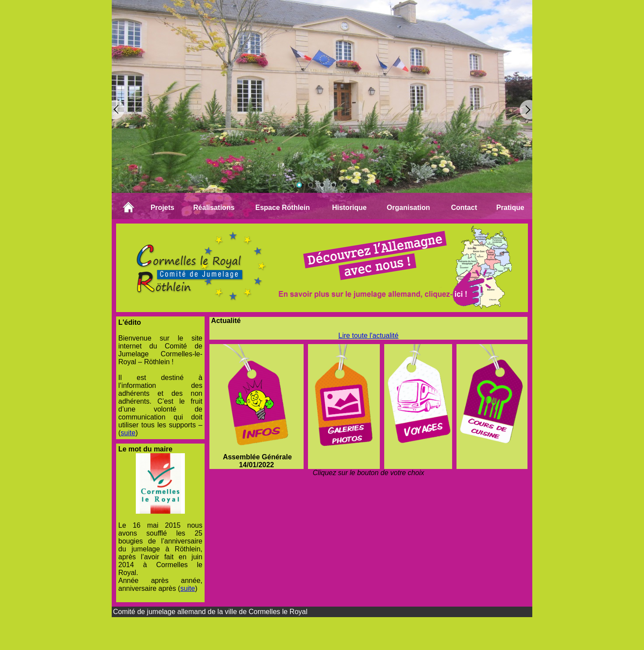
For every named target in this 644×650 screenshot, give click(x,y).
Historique (349, 208)
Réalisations (214, 208)
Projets (163, 208)
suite (128, 433)
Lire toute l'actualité (368, 336)
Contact (464, 208)
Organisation (409, 208)
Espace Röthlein (283, 208)
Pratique (510, 208)
